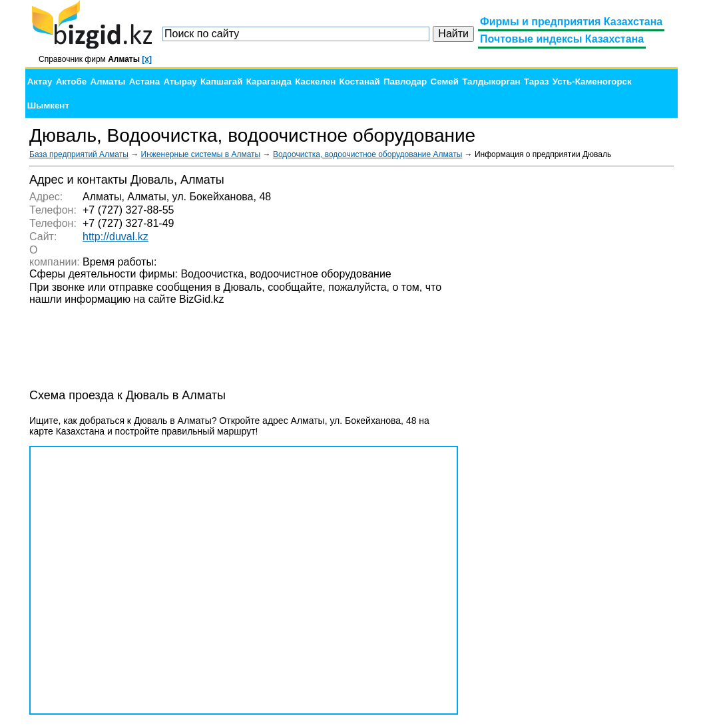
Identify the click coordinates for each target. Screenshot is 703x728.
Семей (445, 82)
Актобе (71, 82)
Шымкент (48, 105)
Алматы (108, 82)
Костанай (360, 82)
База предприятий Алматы (79, 154)
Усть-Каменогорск (592, 82)
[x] (147, 59)
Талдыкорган (491, 82)
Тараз (537, 82)
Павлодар (405, 82)
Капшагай (221, 82)
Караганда (269, 82)
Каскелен (315, 82)
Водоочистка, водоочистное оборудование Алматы (367, 154)
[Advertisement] (574, 373)
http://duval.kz (116, 237)
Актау (40, 82)
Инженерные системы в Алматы (201, 154)
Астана (144, 82)
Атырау (180, 82)
